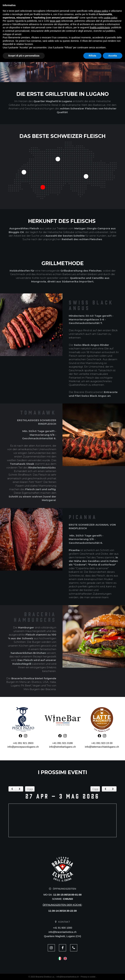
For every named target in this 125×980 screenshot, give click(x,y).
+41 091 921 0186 (62, 743)
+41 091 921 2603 (23, 743)
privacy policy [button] (101, 929)
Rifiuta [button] (92, 973)
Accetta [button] (113, 973)
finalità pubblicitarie (100, 945)
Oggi (30, 789)
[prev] (12, 789)
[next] (19, 789)
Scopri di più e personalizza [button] (24, 973)
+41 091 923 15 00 (102, 743)
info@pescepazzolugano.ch (23, 747)
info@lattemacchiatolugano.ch (102, 747)
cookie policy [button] (110, 935)
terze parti (55, 939)
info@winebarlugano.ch (62, 747)
